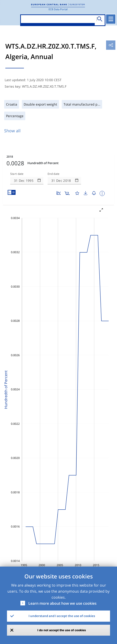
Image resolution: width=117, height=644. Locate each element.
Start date (17, 174)
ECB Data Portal (58, 9)
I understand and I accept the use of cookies (62, 616)
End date (54, 174)
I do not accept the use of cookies (62, 630)
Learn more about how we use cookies (62, 603)
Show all (12, 131)
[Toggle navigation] (111, 19)
